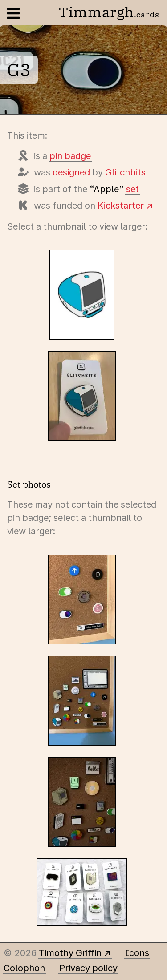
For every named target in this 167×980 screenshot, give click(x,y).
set (132, 189)
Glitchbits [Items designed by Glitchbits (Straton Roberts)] (125, 172)
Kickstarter (121, 206)
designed (71, 172)
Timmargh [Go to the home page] (109, 12)
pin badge (70, 156)
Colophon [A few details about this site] (24, 968)
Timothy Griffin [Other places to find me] (70, 953)
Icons (137, 953)
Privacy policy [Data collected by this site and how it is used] (88, 968)
